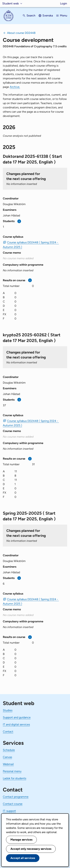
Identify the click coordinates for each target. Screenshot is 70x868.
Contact (8, 732)
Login (64, 3)
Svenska (48, 15)
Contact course (13, 804)
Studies (8, 710)
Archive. (15, 87)
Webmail (8, 764)
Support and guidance (17, 717)
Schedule (9, 750)
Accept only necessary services (31, 849)
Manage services (21, 840)
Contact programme (16, 797)
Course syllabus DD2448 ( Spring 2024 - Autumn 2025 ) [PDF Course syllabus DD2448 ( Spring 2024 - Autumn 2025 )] (31, 245)
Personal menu (12, 771)
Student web (11, 3)
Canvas (7, 757)
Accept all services (23, 858)
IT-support (9, 811)
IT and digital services (16, 724)
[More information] (19, 221)
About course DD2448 (21, 33)
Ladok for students (14, 778)
